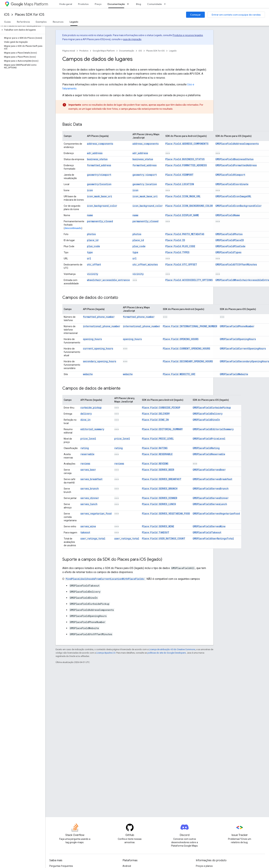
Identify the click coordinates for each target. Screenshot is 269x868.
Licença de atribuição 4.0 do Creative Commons (172, 649)
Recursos (58, 22)
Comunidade (154, 4)
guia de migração (132, 39)
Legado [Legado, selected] (74, 22)
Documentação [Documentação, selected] (116, 4)
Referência (23, 22)
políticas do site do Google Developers (167, 653)
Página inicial (69, 51)
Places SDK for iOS (30, 15)
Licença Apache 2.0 (106, 653)
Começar (195, 15)
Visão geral (66, 4)
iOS (7, 15)
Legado (173, 51)
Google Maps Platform (104, 51)
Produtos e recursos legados (188, 35)
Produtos (83, 4)
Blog (139, 4)
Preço (98, 4)
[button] (22, 26)
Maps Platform (29, 4)
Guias (7, 22)
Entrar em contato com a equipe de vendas (236, 15)
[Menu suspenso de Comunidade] (166, 4)
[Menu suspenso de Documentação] (129, 4)
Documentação (127, 51)
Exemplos (41, 22)
